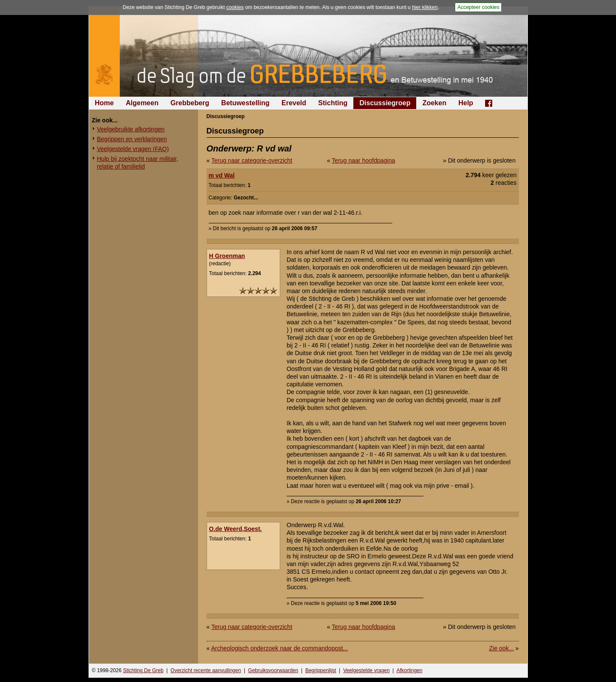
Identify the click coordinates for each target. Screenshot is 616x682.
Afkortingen (410, 670)
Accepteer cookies (478, 7)
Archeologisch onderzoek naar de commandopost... (279, 648)
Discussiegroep (385, 103)
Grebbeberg (190, 103)
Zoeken (434, 103)
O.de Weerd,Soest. (235, 529)
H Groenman (227, 256)
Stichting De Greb (143, 670)
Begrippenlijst (321, 670)
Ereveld (294, 103)
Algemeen (142, 103)
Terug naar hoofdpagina (364, 160)
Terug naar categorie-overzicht (252, 160)
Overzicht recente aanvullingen (206, 670)
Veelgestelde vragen (366, 670)
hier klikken (425, 7)
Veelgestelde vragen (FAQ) (133, 149)
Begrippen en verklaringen (132, 139)
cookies (235, 7)
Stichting (333, 103)
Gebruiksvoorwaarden (273, 670)
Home (104, 103)
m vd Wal (222, 175)
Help (466, 103)
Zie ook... (501, 648)
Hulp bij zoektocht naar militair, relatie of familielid (138, 163)
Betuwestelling (245, 103)
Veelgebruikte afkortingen (131, 129)
